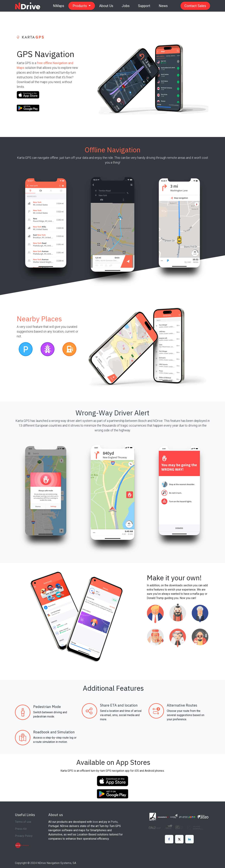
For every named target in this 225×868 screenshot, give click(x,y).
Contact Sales (195, 6)
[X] (179, 839)
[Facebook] (169, 839)
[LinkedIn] (189, 839)
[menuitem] (59, 6)
